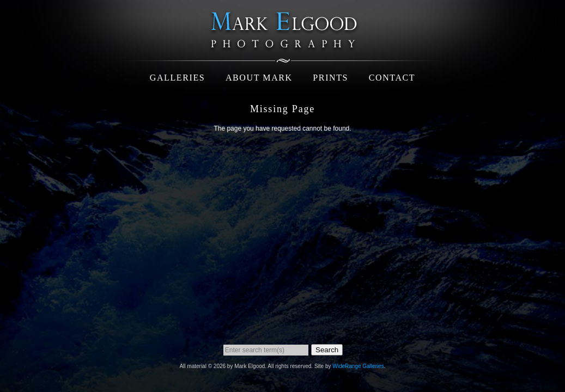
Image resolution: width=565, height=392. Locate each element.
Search (327, 350)
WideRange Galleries (358, 366)
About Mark (259, 78)
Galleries (178, 78)
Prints (330, 78)
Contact (392, 78)
